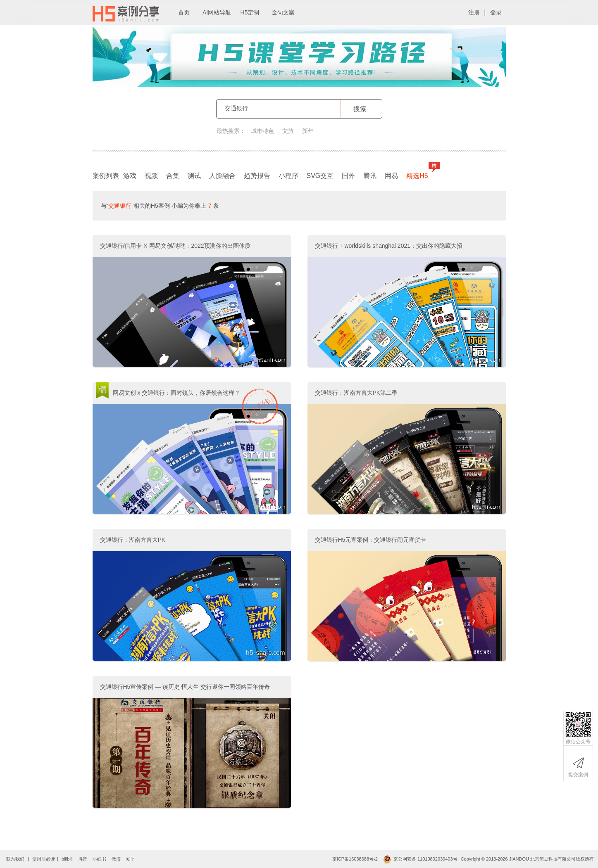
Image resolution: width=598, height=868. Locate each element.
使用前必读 (44, 859)
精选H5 (419, 174)
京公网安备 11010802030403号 (420, 859)
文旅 (288, 131)
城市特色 (262, 131)
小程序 (288, 176)
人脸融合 (222, 176)
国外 (348, 176)
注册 (474, 12)
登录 (496, 12)
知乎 (131, 859)
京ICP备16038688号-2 (355, 859)
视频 (151, 176)
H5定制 (250, 12)
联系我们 (15, 859)
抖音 (83, 859)
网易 (391, 176)
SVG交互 (320, 176)
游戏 (130, 176)
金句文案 (283, 12)
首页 (184, 12)
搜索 (360, 109)
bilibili (67, 859)
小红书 (99, 859)
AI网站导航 (217, 12)
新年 (308, 131)
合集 (173, 176)
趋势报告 (257, 176)
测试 (194, 176)
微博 (116, 859)
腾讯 (370, 176)
